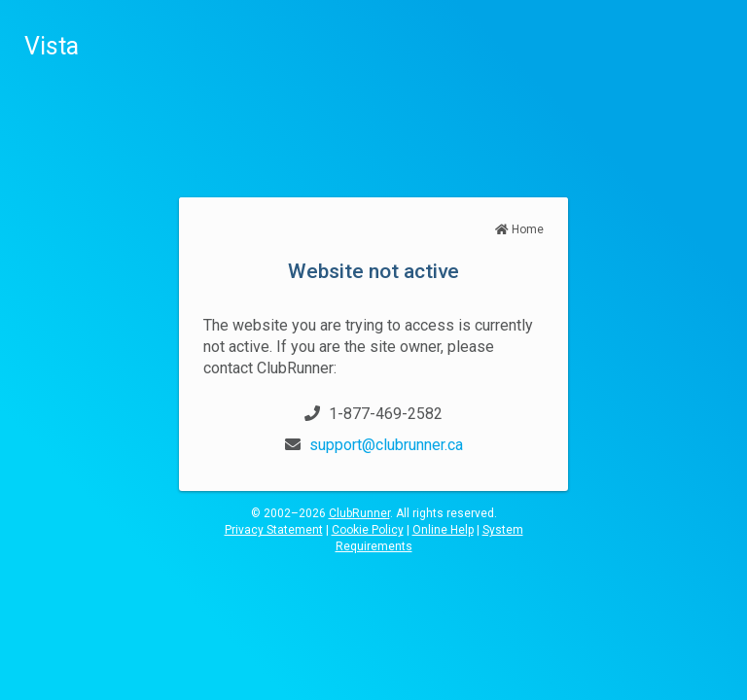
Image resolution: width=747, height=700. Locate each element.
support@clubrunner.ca (386, 445)
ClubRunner (359, 513)
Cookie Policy (368, 530)
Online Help (443, 530)
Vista (52, 46)
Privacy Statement (274, 530)
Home (519, 229)
